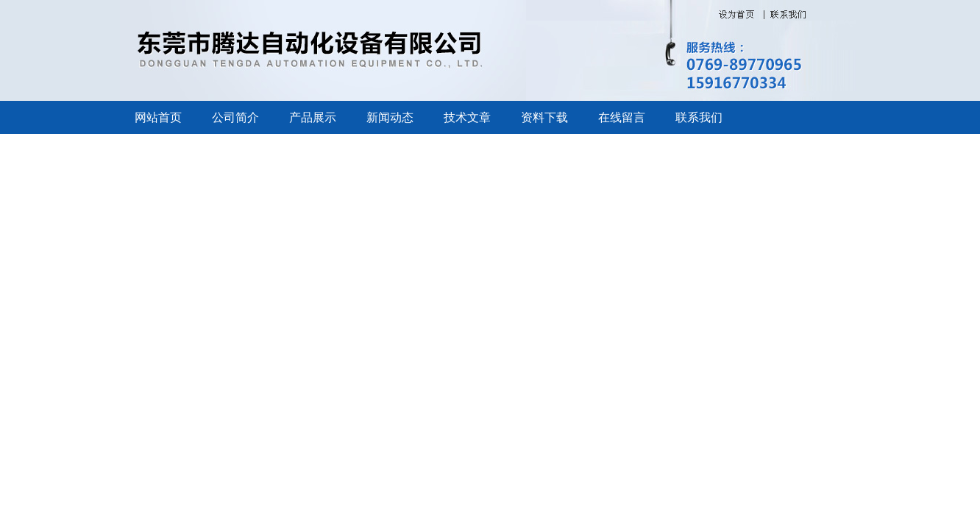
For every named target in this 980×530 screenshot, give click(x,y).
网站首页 (158, 117)
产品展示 (313, 117)
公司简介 (235, 117)
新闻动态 (390, 117)
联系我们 (699, 117)
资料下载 (544, 117)
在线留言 (622, 117)
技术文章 (467, 117)
